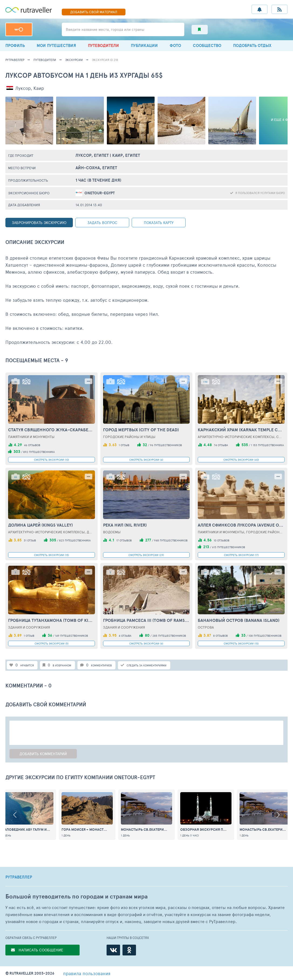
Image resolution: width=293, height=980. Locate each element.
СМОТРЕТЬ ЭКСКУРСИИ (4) (146, 460)
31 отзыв (30, 540)
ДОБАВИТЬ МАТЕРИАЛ (94, 12)
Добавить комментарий (43, 754)
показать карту (159, 223)
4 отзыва (125, 636)
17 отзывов (124, 540)
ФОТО (175, 45)
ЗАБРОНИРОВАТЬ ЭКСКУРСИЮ (39, 223)
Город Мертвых (141, 430)
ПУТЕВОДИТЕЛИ (103, 45)
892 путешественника (39, 452)
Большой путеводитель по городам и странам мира (76, 896)
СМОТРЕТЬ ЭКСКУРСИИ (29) (146, 555)
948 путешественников (171, 540)
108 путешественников (265, 636)
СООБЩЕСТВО (207, 45)
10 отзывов (222, 540)
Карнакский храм (241, 430)
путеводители (45, 60)
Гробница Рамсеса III (146, 620)
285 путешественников (169, 636)
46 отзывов (32, 445)
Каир (39, 88)
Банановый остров (239, 620)
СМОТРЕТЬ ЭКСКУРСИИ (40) (241, 460)
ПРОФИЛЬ (15, 45)
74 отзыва (221, 445)
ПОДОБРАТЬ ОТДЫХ (252, 45)
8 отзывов (220, 636)
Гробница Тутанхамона (52, 620)
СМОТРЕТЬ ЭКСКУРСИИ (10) (52, 460)
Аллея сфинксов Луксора (241, 525)
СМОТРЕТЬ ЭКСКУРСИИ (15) (52, 555)
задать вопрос (102, 223)
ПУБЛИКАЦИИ (144, 45)
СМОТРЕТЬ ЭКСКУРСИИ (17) (241, 555)
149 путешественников (71, 636)
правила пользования (87, 973)
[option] (146, 815)
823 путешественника (75, 540)
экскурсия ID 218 (105, 60)
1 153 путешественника (267, 445)
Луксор (23, 88)
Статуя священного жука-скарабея (52, 430)
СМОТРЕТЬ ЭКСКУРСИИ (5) (52, 643)
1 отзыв (124, 445)
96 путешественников (166, 445)
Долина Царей (40, 525)
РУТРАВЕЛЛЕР (19, 877)
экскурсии (74, 60)
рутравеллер (15, 60)
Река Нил (125, 525)
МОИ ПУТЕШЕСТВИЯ (56, 45)
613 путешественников (229, 547)
